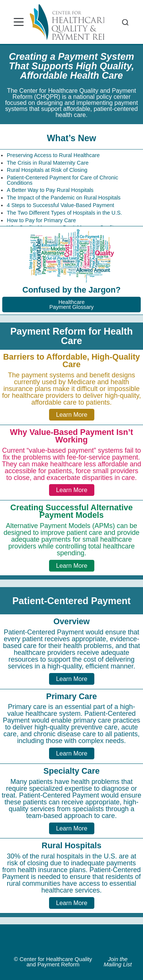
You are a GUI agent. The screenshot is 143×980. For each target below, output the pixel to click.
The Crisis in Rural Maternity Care (48, 163)
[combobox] (125, 22)
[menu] (19, 22)
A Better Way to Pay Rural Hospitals (50, 190)
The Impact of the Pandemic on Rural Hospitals (64, 198)
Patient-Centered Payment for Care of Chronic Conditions (62, 180)
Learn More (72, 414)
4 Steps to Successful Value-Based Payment (61, 205)
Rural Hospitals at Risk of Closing (47, 170)
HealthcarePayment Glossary (72, 305)
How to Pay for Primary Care (41, 220)
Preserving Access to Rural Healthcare (53, 155)
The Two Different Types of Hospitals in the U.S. (65, 213)
